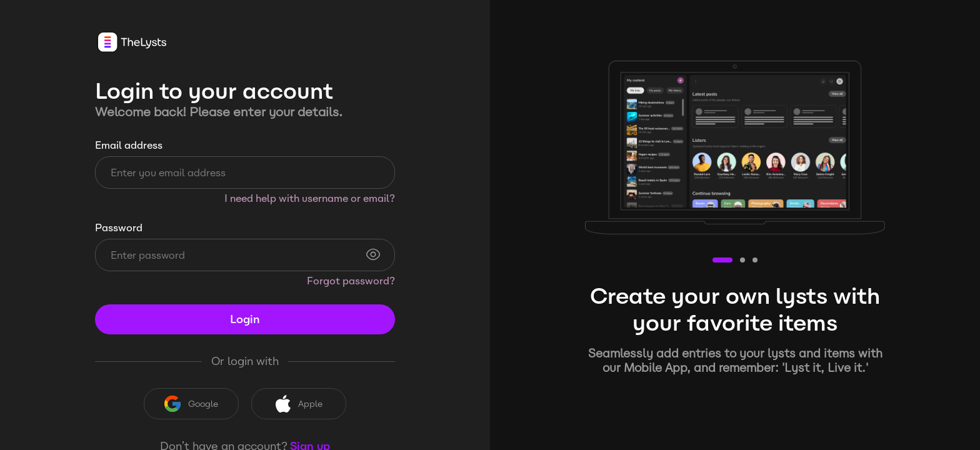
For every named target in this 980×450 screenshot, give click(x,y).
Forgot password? (351, 281)
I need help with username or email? (310, 198)
